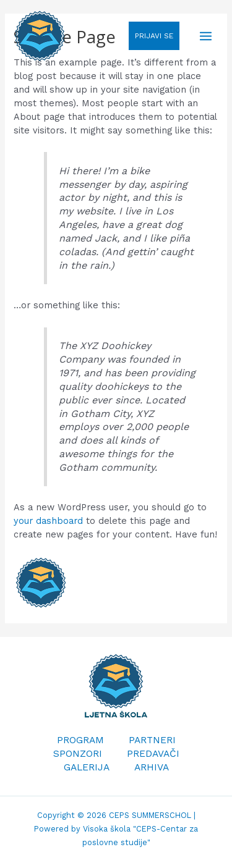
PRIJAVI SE (154, 36)
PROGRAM (80, 740)
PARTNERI (152, 740)
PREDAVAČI (153, 754)
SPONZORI (78, 754)
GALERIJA (87, 767)
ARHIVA (152, 767)
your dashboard (48, 521)
